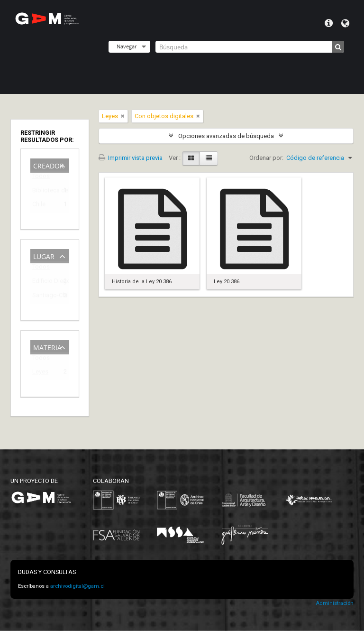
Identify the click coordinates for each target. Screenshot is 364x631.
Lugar (44, 255)
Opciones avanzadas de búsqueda (226, 136)
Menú (329, 23)
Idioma (345, 23)
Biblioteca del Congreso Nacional (43, 192)
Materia (47, 347)
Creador (49, 165)
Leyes (40, 373)
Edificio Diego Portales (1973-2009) (43, 283)
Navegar (127, 46)
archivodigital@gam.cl (77, 586)
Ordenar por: (266, 158)
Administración (335, 603)
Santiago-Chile (43, 297)
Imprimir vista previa (131, 158)
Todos (41, 178)
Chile (39, 206)
